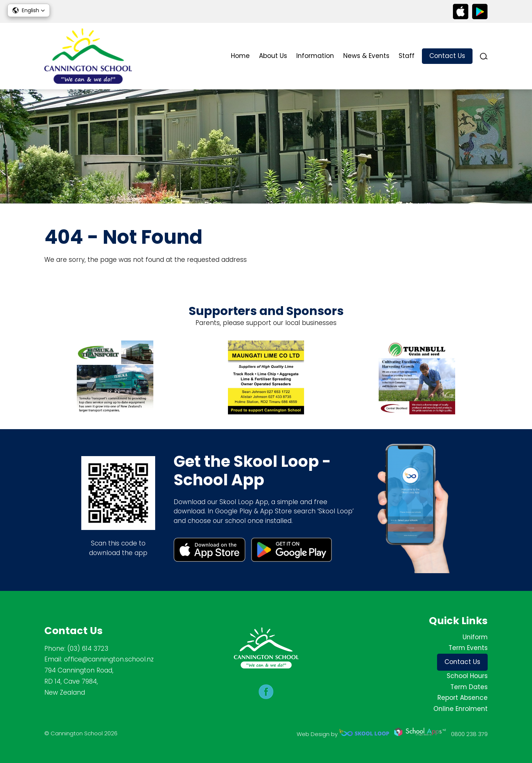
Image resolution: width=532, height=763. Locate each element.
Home (240, 56)
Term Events (468, 648)
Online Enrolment (461, 709)
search (484, 56)
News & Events (366, 56)
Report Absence (463, 698)
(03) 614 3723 (88, 649)
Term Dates (469, 687)
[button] (29, 10)
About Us (273, 56)
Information (315, 56)
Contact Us (447, 56)
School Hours (467, 676)
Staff (407, 56)
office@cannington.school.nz (109, 659)
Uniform (475, 637)
